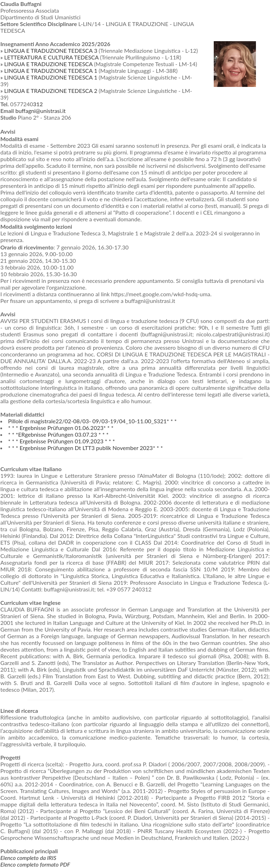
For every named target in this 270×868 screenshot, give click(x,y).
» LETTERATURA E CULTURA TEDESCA (49, 57)
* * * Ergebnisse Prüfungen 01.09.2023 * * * (62, 441)
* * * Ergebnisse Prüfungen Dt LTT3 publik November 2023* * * (85, 448)
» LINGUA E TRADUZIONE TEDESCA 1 (49, 71)
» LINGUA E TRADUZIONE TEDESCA (46, 64)
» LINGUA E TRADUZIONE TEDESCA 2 (49, 91)
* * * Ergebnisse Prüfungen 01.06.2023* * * (61, 428)
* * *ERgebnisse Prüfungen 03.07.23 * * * (58, 434)
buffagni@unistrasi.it (41, 111)
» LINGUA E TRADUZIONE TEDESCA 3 (49, 50)
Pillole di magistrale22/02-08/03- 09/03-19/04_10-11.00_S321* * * (92, 421)
